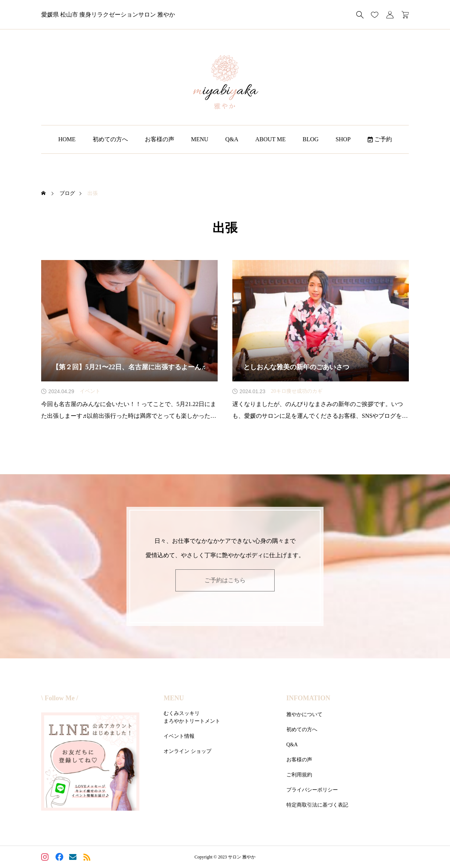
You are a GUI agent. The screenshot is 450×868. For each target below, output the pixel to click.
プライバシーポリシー (312, 790)
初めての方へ (110, 139)
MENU (200, 139)
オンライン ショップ (187, 751)
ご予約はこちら (225, 580)
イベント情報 (179, 736)
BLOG (311, 139)
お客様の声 (160, 139)
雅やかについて (304, 714)
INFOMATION (308, 698)
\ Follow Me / (60, 698)
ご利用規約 (299, 775)
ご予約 (380, 139)
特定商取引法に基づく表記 (317, 805)
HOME (67, 139)
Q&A (232, 139)
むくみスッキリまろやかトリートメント (192, 717)
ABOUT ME (270, 139)
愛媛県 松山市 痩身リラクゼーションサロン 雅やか (108, 15)
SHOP (343, 139)
